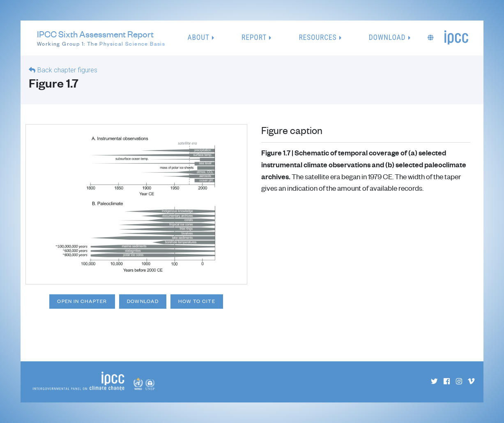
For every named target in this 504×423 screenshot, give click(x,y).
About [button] (199, 37)
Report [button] (254, 37)
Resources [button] (318, 37)
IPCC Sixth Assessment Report (101, 38)
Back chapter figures (67, 70)
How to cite (197, 301)
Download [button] (387, 37)
